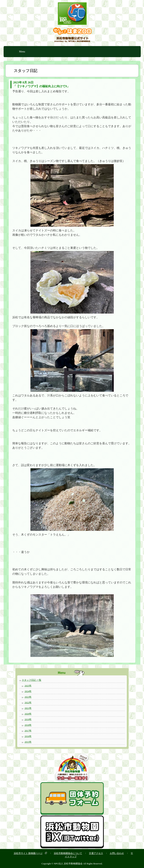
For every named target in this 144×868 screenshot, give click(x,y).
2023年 (28, 697)
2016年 (28, 736)
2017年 (28, 731)
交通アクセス (96, 853)
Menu (22, 52)
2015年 (28, 742)
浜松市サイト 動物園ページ (28, 853)
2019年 (28, 719)
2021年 (28, 708)
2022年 (28, 703)
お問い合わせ (117, 853)
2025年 (28, 686)
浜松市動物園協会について (68, 853)
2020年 (28, 714)
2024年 (28, 691)
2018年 (28, 725)
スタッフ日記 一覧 (31, 680)
